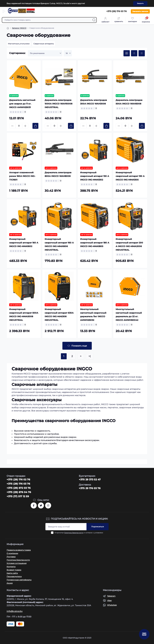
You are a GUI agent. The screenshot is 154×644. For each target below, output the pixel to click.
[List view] (134, 53)
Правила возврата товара (19, 550)
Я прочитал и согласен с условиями (79, 533)
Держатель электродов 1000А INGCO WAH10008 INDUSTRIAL (59, 104)
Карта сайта (12, 573)
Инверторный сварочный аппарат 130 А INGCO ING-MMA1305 (130, 176)
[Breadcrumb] (8, 28)
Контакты (11, 567)
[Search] (94, 20)
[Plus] (25, 126)
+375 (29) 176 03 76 (18, 484)
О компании (12, 553)
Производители (14, 576)
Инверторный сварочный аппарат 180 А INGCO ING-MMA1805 (95, 243)
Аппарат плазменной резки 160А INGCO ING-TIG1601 (22, 176)
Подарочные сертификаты (19, 580)
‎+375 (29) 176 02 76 (18, 480)
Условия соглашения (17, 563)
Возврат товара (14, 570)
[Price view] (142, 53)
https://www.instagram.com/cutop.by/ (48, 505)
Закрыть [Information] (140, 3)
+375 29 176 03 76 (90, 488)
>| (90, 356)
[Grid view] (127, 53)
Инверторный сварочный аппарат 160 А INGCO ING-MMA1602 (24, 243)
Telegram (111, 596)
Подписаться (98, 527)
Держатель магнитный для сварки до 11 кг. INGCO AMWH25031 (22, 104)
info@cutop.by (15, 611)
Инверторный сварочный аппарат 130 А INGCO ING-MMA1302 (95, 176)
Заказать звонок (140, 11)
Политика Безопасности (74, 533)
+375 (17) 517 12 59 (18, 496)
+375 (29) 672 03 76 (19, 488)
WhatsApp (112, 605)
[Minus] (12, 126)
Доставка (11, 557)
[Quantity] (19, 126)
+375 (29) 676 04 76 (19, 492)
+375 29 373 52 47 (90, 480)
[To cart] (35, 126)
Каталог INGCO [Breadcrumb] (19, 28)
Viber (109, 601)
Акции (10, 583)
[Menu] (4, 11)
